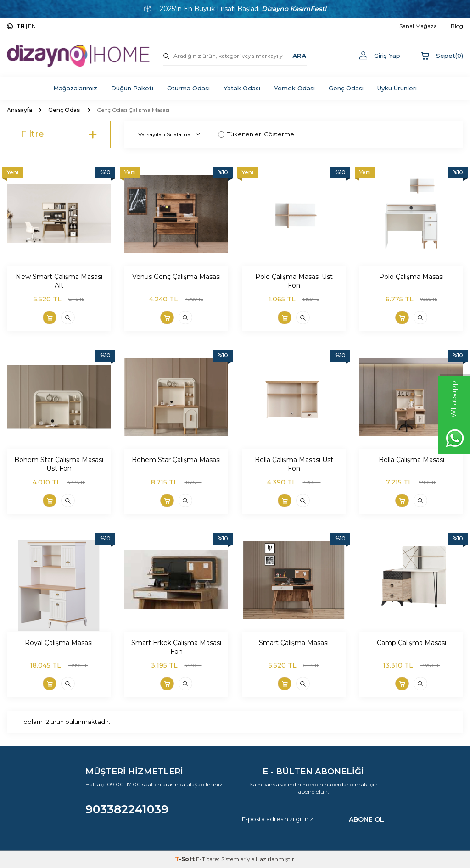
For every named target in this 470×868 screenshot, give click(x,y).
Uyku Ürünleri (397, 88)
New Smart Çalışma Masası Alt (59, 281)
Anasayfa (20, 110)
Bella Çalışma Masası (411, 460)
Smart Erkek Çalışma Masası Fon (176, 647)
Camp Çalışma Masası (411, 643)
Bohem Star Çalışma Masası (176, 460)
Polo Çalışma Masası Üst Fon (294, 281)
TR (21, 26)
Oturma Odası (188, 88)
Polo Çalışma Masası (411, 277)
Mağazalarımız (75, 88)
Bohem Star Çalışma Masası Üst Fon (59, 464)
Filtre (59, 134)
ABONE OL (366, 819)
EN (32, 26)
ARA (299, 56)
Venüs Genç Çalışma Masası (176, 277)
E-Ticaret (208, 859)
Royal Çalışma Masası (59, 643)
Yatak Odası (242, 88)
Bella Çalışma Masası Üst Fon (294, 464)
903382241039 (127, 809)
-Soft (185, 859)
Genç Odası (346, 88)
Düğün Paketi (132, 88)
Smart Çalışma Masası (294, 643)
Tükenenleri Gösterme (256, 134)
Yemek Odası (294, 88)
